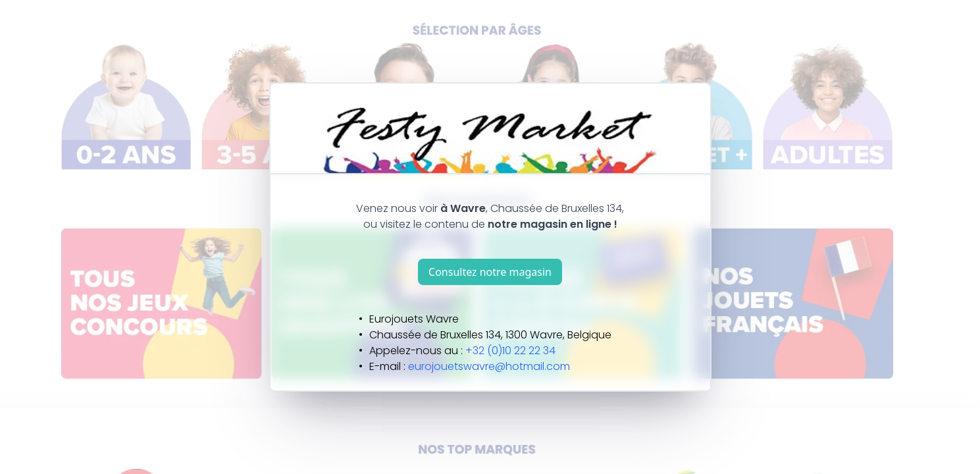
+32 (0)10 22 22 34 (510, 351)
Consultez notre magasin (490, 272)
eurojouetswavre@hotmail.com (489, 366)
